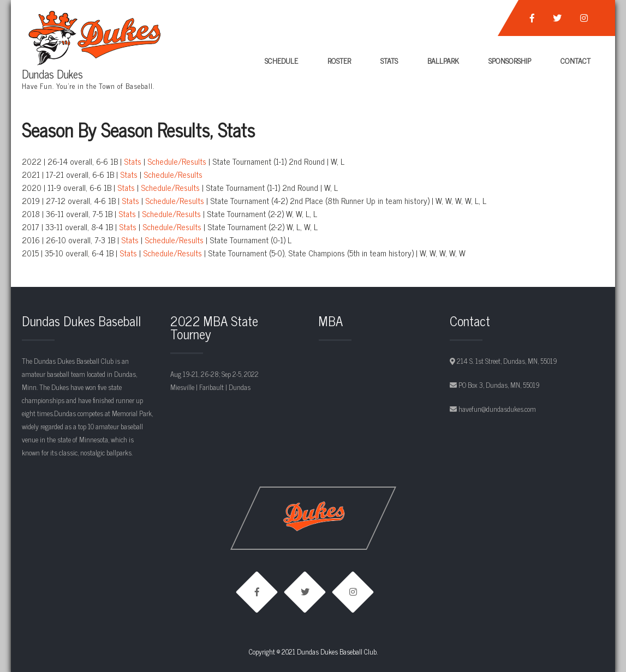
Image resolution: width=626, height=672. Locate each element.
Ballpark (443, 60)
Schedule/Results (177, 161)
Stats (389, 60)
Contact (576, 60)
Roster (339, 60)
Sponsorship (510, 60)
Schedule (281, 60)
